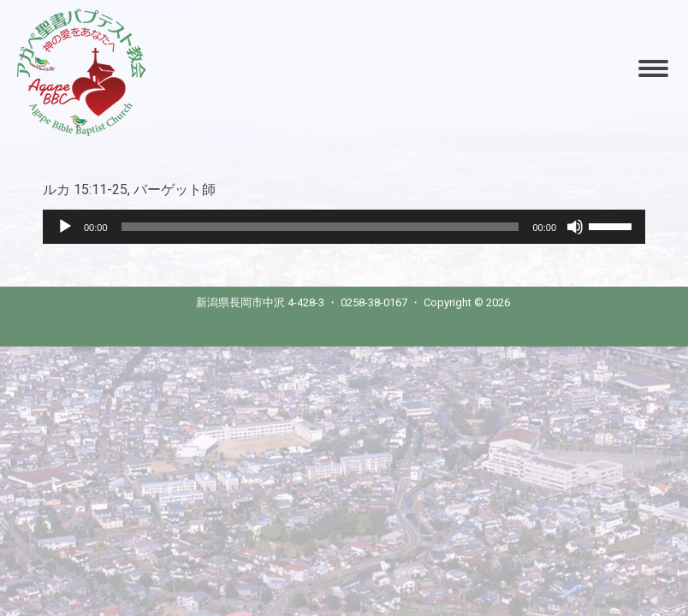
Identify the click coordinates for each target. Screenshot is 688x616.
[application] (344, 227)
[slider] (320, 227)
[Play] (65, 227)
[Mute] (575, 227)
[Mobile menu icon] (653, 68)
